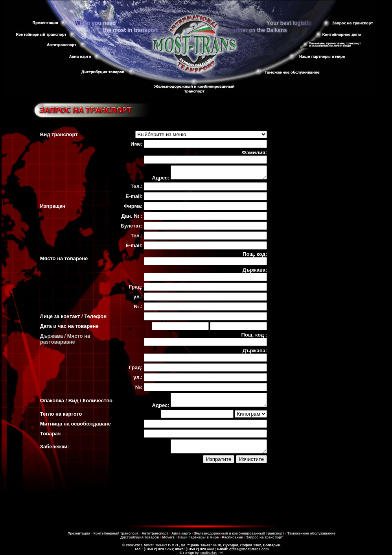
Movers (168, 537)
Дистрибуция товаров (140, 537)
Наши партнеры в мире (198, 537)
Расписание (232, 537)
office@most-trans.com (249, 549)
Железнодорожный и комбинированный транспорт (239, 533)
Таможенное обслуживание (311, 533)
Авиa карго (181, 533)
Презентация (79, 533)
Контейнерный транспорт (116, 533)
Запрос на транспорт (264, 537)
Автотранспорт (155, 533)
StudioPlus (208, 553)
